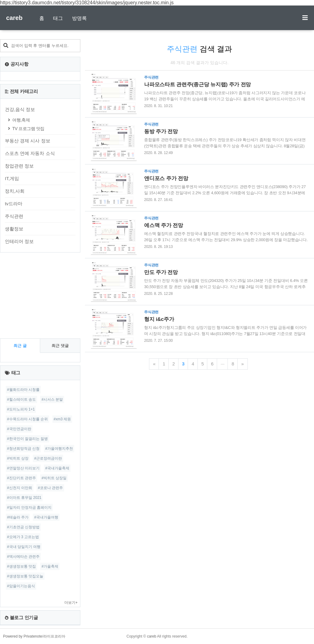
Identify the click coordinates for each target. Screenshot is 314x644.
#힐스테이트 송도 (21, 399)
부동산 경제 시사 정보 (28, 141)
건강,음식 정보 (20, 109)
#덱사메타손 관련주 (23, 557)
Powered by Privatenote (23, 636)
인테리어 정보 (19, 241)
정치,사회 (15, 191)
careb (14, 18)
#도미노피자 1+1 (21, 409)
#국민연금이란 (19, 429)
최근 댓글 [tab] (60, 346)
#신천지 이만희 (20, 488)
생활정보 (14, 229)
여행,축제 (21, 120)
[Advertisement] (40, 295)
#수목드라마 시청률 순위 (27, 419)
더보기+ (71, 603)
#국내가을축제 (57, 468)
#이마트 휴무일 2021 (24, 498)
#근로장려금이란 (48, 458)
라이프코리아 (54, 636)
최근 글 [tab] (20, 346)
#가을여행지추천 (59, 449)
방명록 (79, 18)
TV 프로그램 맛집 (28, 129)
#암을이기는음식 (21, 586)
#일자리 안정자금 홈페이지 (29, 507)
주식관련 (14, 216)
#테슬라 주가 (18, 517)
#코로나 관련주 (50, 488)
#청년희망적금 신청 (23, 449)
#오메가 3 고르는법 (23, 537)
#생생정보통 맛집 (21, 566)
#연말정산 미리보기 (23, 468)
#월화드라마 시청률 (23, 390)
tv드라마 (14, 204)
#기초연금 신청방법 (23, 527)
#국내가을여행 (46, 517)
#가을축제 (50, 566)
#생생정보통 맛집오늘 (25, 576)
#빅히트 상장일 (54, 478)
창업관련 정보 (19, 166)
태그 (58, 18)
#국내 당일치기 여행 (24, 547)
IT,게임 (12, 178)
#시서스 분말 (52, 399)
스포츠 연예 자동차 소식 (30, 153)
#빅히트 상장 (18, 458)
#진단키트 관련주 (21, 478)
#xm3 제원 (62, 419)
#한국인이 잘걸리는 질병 (27, 439)
